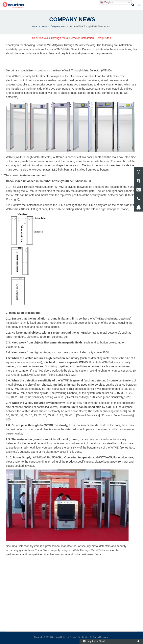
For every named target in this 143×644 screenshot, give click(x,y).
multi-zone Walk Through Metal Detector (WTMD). (82, 70)
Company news (71, 19)
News (44, 26)
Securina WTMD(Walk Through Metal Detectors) (65, 45)
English (107, 2)
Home (34, 26)
